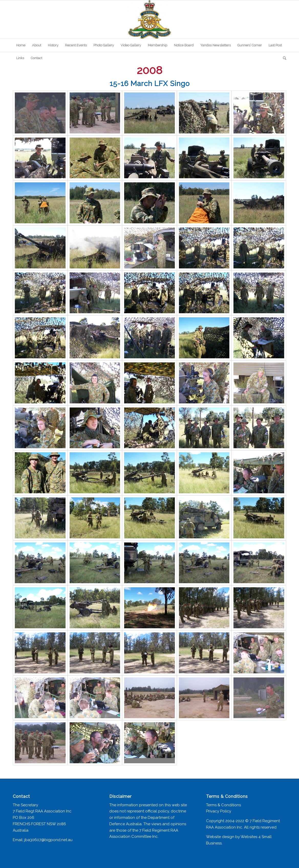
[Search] (283, 58)
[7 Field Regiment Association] (149, 19)
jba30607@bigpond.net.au (48, 840)
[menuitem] (21, 45)
